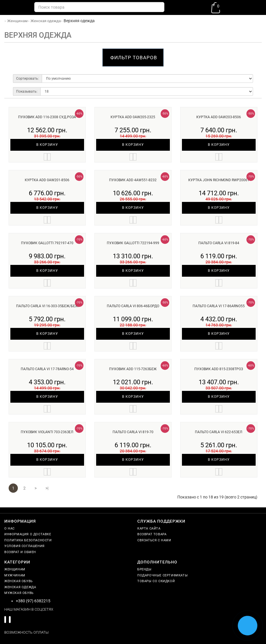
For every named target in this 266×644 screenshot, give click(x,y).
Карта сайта (149, 529)
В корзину (47, 145)
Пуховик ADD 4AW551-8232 (133, 180)
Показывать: (27, 91)
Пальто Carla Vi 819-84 (219, 243)
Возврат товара (152, 534)
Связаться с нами (154, 540)
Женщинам (15, 569)
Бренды (145, 569)
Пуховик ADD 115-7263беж (133, 369)
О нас (9, 529)
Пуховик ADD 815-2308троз (219, 369)
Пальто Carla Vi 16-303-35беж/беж (47, 306)
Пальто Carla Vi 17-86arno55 (219, 306)
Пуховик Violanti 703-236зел (47, 432)
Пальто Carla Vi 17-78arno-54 (47, 369)
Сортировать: (27, 79)
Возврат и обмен (20, 552)
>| (47, 488)
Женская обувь (19, 581)
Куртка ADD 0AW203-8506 (219, 117)
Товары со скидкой (156, 581)
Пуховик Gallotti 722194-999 (133, 243)
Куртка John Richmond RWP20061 (219, 180)
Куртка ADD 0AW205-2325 (133, 117)
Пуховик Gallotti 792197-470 (47, 243)
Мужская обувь (19, 593)
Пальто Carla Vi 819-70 (133, 432)
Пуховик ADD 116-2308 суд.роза (47, 117)
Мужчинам (15, 575)
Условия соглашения (24, 546)
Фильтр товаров (134, 58)
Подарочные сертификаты (163, 575)
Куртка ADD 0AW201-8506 (47, 180)
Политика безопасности (28, 540)
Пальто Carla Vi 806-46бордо (133, 306)
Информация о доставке (28, 534)
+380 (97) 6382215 (33, 601)
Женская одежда (20, 587)
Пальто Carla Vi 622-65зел (219, 432)
